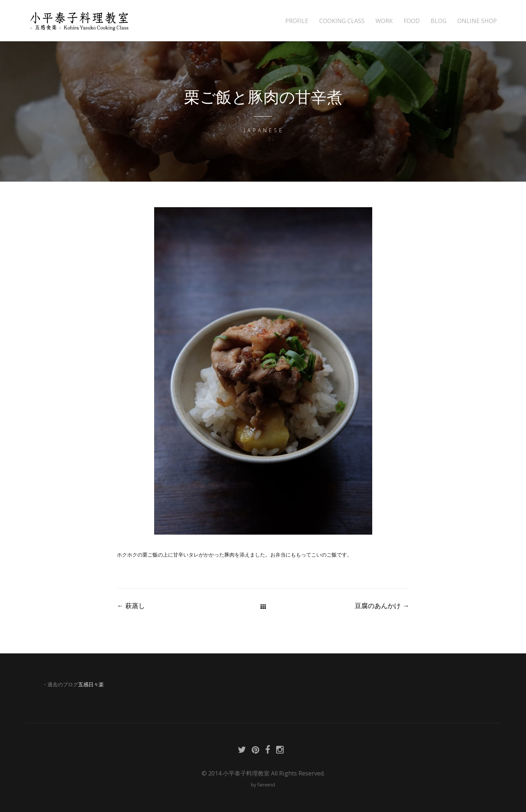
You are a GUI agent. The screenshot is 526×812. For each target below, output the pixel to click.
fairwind (266, 785)
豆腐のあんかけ (382, 606)
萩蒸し (131, 606)
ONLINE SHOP (477, 21)
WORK (384, 21)
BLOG (439, 21)
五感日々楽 (91, 684)
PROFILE (297, 21)
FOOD (412, 21)
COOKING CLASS (342, 21)
